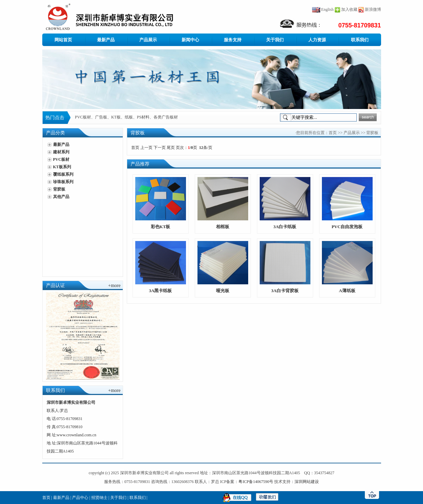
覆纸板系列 (63, 174)
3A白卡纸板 (285, 227)
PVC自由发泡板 (347, 227)
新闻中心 (190, 40)
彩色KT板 (161, 227)
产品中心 (80, 498)
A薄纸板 (347, 291)
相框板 (223, 227)
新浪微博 (373, 9)
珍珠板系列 (63, 182)
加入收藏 (349, 9)
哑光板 (223, 291)
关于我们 (275, 40)
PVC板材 (61, 159)
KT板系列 (62, 167)
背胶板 (59, 189)
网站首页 (63, 40)
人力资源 (317, 40)
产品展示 (148, 40)
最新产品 (106, 40)
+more (114, 286)
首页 (333, 133)
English (323, 9)
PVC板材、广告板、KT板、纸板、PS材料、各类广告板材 (127, 117)
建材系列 (61, 152)
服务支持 (233, 40)
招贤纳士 (99, 498)
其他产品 (61, 197)
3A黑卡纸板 (161, 291)
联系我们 (360, 40)
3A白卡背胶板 (285, 291)
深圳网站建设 (307, 482)
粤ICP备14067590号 (256, 482)
